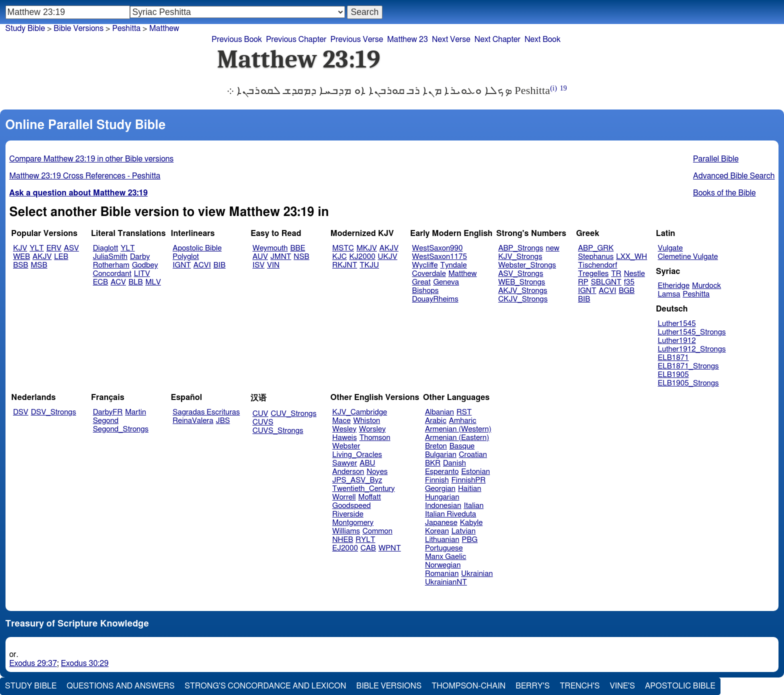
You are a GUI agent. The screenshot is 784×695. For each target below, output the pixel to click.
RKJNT (345, 265)
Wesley (344, 429)
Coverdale (429, 274)
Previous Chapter (296, 39)
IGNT (182, 265)
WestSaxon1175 (439, 257)
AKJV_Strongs (522, 291)
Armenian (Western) (458, 429)
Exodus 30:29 (85, 663)
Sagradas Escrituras (206, 412)
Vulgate (670, 248)
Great (421, 282)
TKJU (369, 265)
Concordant (112, 274)
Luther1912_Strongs (692, 349)
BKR (433, 463)
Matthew (164, 28)
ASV (71, 248)
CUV (260, 414)
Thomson (375, 438)
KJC (340, 257)
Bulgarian (441, 455)
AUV (260, 257)
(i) (553, 88)
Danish (454, 463)
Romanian (442, 574)
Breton (436, 446)
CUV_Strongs (293, 414)
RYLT (365, 540)
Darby (140, 257)
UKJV (388, 257)
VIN (273, 265)
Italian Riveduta (450, 514)
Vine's (622, 686)
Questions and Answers (120, 686)
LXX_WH (631, 257)
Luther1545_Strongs (692, 332)
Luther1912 (677, 341)
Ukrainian (477, 574)
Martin (135, 412)
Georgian (440, 489)
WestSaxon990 (437, 248)
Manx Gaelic (446, 557)
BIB (219, 265)
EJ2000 (345, 548)
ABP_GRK (596, 248)
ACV (118, 282)
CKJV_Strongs (523, 299)
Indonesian (443, 506)
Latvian (463, 531)
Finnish (437, 480)
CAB (368, 548)
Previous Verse (357, 39)
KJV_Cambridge (360, 412)
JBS (223, 421)
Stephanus (596, 257)
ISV (258, 265)
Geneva (446, 282)
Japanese (441, 523)
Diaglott (105, 248)
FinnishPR (469, 480)
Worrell (344, 497)
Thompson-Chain (468, 686)
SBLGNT (606, 282)
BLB (136, 282)
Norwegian (443, 565)
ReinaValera (193, 421)
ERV (54, 248)
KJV (20, 248)
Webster (346, 446)
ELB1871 (673, 358)
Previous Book (237, 39)
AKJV (42, 257)
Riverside (348, 514)
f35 (629, 282)
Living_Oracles (357, 455)
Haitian (470, 489)
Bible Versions (78, 28)
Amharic (463, 421)
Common (377, 531)
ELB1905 (673, 375)
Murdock (706, 286)
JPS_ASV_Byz (357, 480)
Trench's (579, 686)
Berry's (532, 686)
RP (583, 282)
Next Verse (451, 39)
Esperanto (442, 472)
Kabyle (471, 523)
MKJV (367, 248)
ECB (100, 282)
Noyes (377, 472)
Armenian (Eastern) (457, 438)
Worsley (372, 429)
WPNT (390, 548)
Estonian (475, 472)
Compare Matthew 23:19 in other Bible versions (92, 159)
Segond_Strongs (121, 429)
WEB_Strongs (521, 282)
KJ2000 (362, 257)
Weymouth (270, 248)
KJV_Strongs (520, 257)
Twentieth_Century (364, 489)
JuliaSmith (110, 257)
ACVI (202, 265)
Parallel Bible (716, 159)
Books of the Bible (724, 193)
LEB (61, 257)
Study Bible (25, 28)
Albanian (439, 412)
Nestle (634, 274)
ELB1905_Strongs (688, 383)
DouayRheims (435, 299)
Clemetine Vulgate (688, 257)
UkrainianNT (446, 582)
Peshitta (126, 28)
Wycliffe (425, 265)
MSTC (343, 248)
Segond (106, 421)
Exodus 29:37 (33, 663)
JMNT (281, 257)
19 (563, 88)
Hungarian (442, 497)
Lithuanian (442, 540)
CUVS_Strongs (278, 431)
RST (464, 412)
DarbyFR (108, 412)
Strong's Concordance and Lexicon (265, 686)
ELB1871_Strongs (688, 366)
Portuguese (444, 548)
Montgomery (353, 523)
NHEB (343, 540)
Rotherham (111, 265)
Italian (473, 506)
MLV (153, 282)
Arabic (436, 421)
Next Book (542, 39)
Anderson (348, 472)
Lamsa (669, 294)
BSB (20, 265)
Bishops (425, 291)
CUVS (263, 422)
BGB (626, 291)
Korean (437, 531)
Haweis (345, 438)
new (553, 248)
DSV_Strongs (54, 412)
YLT (36, 248)
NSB (301, 257)
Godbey (145, 265)
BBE (298, 248)
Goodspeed (352, 506)
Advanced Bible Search (734, 176)
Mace (342, 421)
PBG (470, 540)
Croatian (473, 455)
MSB (39, 265)
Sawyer (345, 463)
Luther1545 (677, 324)
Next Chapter (497, 39)
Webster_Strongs (527, 265)
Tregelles (593, 274)
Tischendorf (597, 265)
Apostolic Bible (680, 686)
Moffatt (370, 497)
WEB (21, 257)
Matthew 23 (407, 39)
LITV (142, 274)
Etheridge (674, 286)
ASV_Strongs (520, 274)
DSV (21, 412)
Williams (346, 531)
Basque (462, 446)
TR (616, 274)
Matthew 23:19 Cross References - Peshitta (85, 176)
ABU (367, 463)
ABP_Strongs (520, 248)
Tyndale (454, 265)
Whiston (366, 421)
